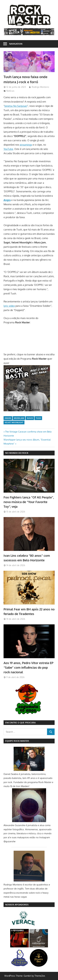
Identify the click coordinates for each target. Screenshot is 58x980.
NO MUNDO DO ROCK (17, 453)
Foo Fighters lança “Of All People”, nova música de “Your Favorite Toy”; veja (29, 502)
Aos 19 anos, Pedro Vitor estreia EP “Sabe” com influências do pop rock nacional (28, 668)
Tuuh (38, 418)
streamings (26, 145)
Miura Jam (19, 418)
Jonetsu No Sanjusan (16, 106)
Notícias (10, 91)
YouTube (8, 149)
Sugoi (30, 418)
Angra (8, 418)
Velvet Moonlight (14, 422)
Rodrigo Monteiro (40, 87)
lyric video (9, 306)
